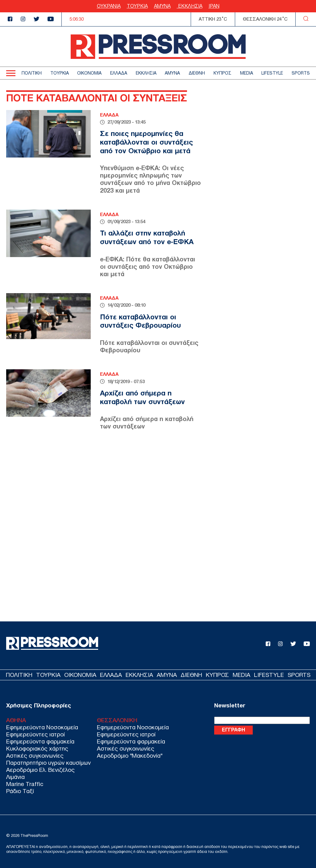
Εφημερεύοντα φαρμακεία (40, 741)
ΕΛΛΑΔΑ (119, 73)
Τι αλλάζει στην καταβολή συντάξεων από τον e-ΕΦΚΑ (147, 237)
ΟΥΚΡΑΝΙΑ (109, 6)
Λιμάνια (15, 777)
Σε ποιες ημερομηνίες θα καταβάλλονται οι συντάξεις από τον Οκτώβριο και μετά (146, 142)
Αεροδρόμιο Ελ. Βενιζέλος (40, 770)
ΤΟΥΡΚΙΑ (137, 6)
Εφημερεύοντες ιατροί (35, 734)
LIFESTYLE (272, 73)
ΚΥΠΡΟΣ (222, 73)
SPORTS (301, 73)
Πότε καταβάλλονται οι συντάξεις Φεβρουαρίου (140, 321)
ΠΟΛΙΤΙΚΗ (32, 73)
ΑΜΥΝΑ (162, 6)
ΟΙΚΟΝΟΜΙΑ (89, 73)
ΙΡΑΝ (214, 6)
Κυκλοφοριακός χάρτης (37, 749)
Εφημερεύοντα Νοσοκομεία (42, 727)
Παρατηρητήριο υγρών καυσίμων (48, 763)
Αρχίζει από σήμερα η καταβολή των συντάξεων (142, 397)
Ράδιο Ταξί (20, 791)
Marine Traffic (25, 784)
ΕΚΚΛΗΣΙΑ (190, 6)
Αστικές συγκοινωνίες (35, 756)
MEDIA (247, 73)
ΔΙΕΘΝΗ (197, 73)
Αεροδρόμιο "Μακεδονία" (130, 756)
